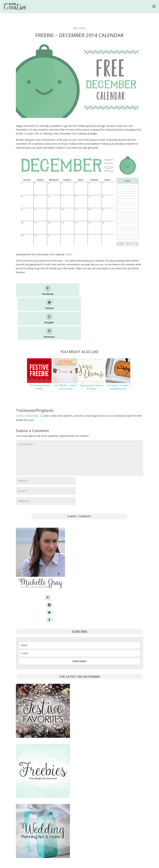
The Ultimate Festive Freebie (39, 344)
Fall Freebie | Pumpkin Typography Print (118, 344)
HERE (68, 254)
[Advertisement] (79, 822)
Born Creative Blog (28, 373)
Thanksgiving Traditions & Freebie (92, 344)
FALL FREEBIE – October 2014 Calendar (66, 344)
